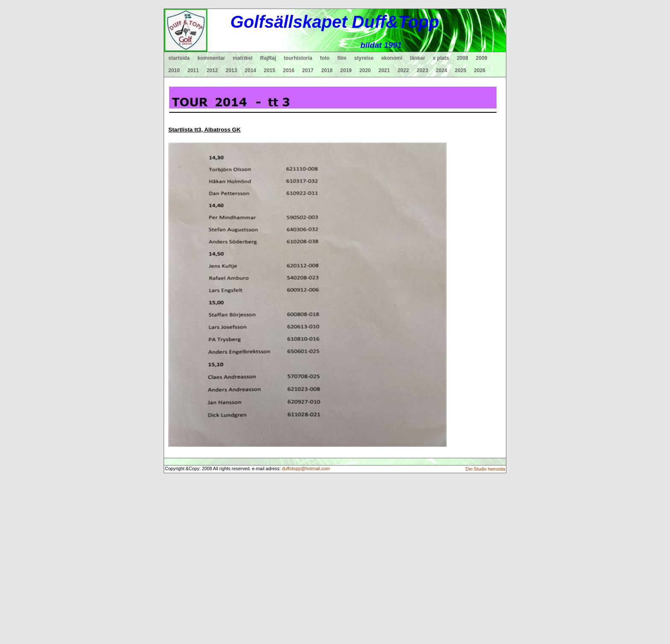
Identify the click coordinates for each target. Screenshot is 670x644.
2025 (461, 70)
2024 (442, 70)
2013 (231, 70)
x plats (441, 58)
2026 (480, 70)
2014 (251, 70)
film (342, 58)
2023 (422, 70)
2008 (463, 58)
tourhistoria (298, 58)
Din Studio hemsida (485, 469)
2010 (174, 70)
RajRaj (268, 58)
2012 (212, 70)
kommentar (211, 58)
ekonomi (392, 58)
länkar (418, 58)
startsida (179, 58)
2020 (365, 70)
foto (325, 58)
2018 (327, 70)
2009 (482, 58)
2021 (384, 70)
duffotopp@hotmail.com (306, 468)
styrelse (364, 58)
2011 (193, 70)
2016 (289, 70)
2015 (270, 70)
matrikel (243, 58)
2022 (403, 70)
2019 (346, 70)
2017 (308, 70)
